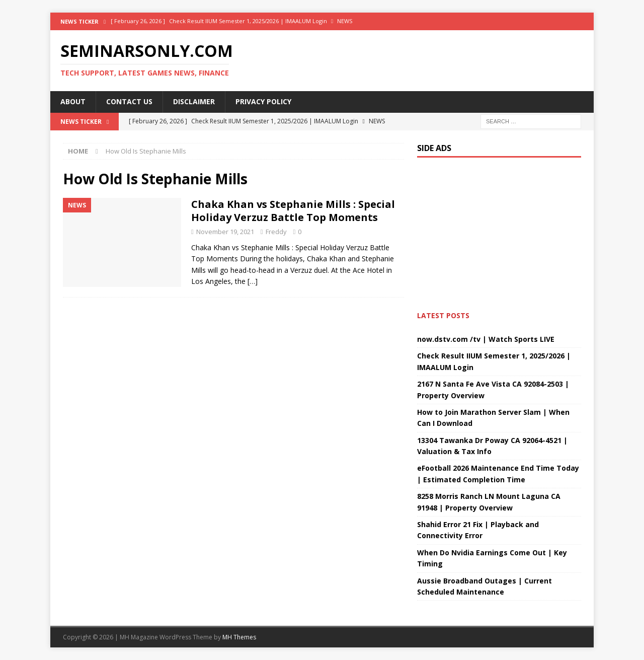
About (73, 101)
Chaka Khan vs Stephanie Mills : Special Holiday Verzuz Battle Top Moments (293, 211)
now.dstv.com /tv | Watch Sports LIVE (486, 339)
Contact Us (129, 101)
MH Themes (239, 637)
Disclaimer (194, 101)
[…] (253, 281)
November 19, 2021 (225, 232)
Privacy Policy (263, 101)
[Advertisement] (233, 404)
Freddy (276, 232)
